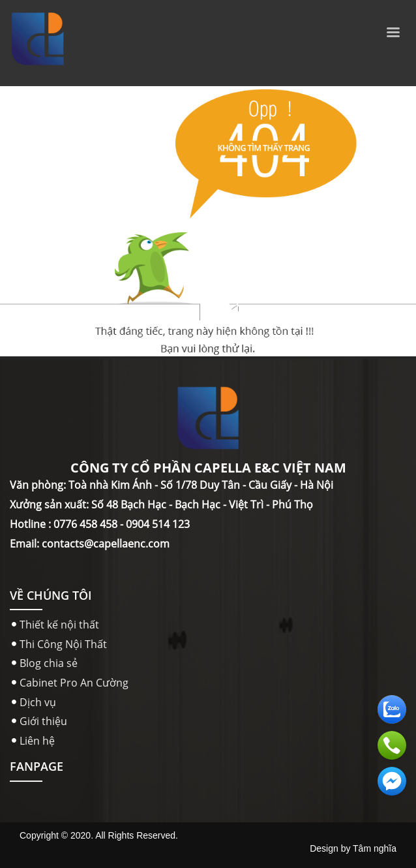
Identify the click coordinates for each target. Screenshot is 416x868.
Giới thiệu (43, 721)
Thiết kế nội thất (59, 625)
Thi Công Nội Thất (63, 644)
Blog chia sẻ (49, 663)
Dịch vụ (38, 702)
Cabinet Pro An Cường (74, 683)
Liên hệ (37, 741)
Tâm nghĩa (375, 848)
